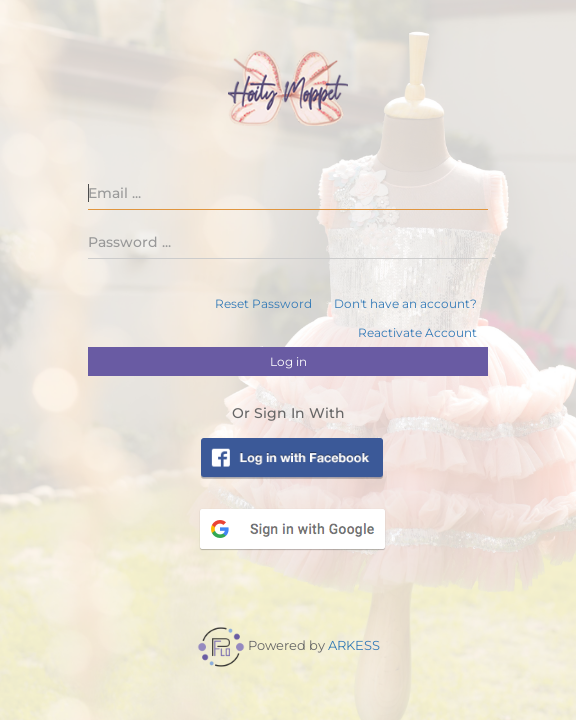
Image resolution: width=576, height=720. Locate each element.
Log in (288, 361)
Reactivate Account (417, 332)
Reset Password (263, 303)
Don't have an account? (405, 303)
